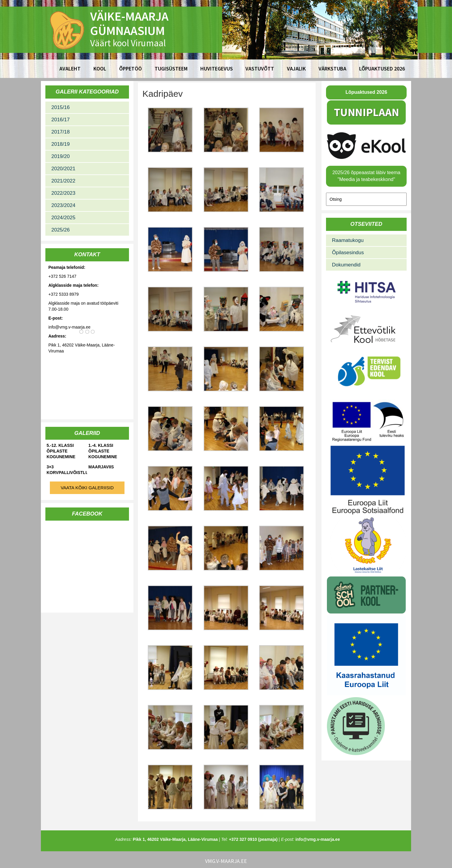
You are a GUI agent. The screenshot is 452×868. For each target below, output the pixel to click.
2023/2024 (63, 205)
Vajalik (296, 69)
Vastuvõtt (260, 69)
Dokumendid (346, 265)
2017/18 (60, 132)
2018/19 (60, 144)
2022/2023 (63, 193)
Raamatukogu (348, 240)
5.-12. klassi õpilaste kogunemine (61, 451)
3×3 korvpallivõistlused (67, 470)
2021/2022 (63, 181)
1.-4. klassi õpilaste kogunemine (103, 451)
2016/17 (60, 120)
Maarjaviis (101, 467)
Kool (100, 69)
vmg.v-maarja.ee (226, 861)
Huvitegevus (217, 69)
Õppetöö (130, 69)
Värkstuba (332, 69)
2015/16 (60, 107)
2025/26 (60, 230)
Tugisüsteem (171, 69)
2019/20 (60, 156)
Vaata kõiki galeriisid (87, 488)
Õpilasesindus (348, 253)
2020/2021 (63, 169)
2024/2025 (63, 218)
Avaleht (70, 69)
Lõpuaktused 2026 (382, 69)
